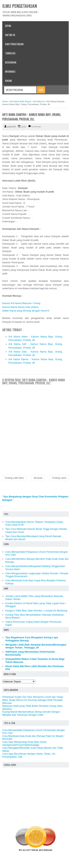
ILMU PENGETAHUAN (20, 6)
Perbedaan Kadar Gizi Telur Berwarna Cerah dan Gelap (33, 697)
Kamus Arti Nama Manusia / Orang (21, 303)
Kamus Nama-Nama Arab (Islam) (20, 307)
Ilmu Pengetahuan (14, 44)
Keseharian (11, 62)
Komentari (36, 127)
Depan (8, 26)
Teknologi (10, 53)
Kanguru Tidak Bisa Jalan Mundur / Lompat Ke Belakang (36, 611)
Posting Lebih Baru (14, 478)
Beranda (38, 478)
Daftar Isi (10, 35)
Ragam (8, 81)
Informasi (10, 71)
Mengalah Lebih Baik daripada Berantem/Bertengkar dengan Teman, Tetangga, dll (36, 646)
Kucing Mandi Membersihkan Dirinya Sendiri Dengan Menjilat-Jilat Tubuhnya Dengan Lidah (31, 713)
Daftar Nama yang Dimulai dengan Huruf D (26, 311)
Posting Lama (59, 478)
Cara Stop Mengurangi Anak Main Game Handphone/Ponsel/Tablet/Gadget (24, 743)
